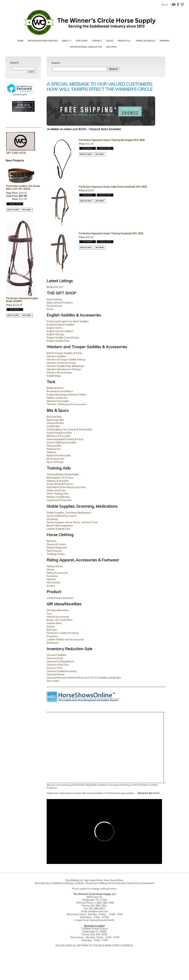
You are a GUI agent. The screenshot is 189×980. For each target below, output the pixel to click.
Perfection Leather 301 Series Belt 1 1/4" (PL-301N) (23, 187)
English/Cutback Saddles (61, 325)
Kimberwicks (54, 449)
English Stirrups (55, 334)
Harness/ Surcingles (58, 401)
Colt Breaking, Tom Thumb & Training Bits (70, 429)
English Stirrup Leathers (60, 331)
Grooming (52, 519)
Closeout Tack (55, 668)
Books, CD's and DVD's (60, 620)
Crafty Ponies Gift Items (60, 598)
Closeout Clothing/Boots (60, 661)
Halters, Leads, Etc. (57, 398)
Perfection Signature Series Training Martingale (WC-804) (112, 140)
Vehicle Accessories (58, 617)
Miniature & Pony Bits (59, 436)
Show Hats (53, 681)
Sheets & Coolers (56, 544)
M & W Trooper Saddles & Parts (64, 353)
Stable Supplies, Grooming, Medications (69, 513)
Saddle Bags (54, 376)
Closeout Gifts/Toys (58, 665)
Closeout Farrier (56, 674)
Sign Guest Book (93, 880)
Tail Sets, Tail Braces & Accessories (66, 404)
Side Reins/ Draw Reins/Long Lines (66, 487)
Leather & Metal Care (59, 529)
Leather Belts (54, 623)
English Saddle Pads (58, 341)
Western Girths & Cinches (61, 363)
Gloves (51, 569)
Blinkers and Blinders (58, 497)
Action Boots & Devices (60, 484)
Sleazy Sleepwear (57, 547)
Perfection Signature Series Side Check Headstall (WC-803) (113, 187)
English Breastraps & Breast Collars (67, 394)
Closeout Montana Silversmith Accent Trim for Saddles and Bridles (84, 678)
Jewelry (51, 586)
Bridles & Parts (55, 388)
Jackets (51, 626)
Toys (49, 613)
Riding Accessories (57, 573)
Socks (50, 309)
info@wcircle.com (98, 911)
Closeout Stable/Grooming (62, 671)
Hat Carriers (54, 582)
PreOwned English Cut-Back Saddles (68, 321)
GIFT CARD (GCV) (16, 153)
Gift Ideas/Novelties (58, 610)
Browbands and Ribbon (60, 391)
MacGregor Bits (55, 420)
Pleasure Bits (54, 446)
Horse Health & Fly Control (61, 516)
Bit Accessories (55, 459)
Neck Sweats (54, 551)
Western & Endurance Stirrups (64, 369)
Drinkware (53, 643)
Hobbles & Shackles (58, 481)
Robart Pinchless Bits (59, 455)
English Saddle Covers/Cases (63, 338)
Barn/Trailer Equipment (60, 526)
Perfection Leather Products (63, 633)
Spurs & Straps (55, 462)
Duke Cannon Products (60, 303)
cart (166, 5)
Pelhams (52, 452)
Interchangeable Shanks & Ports (65, 439)
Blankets (52, 541)
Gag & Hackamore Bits (59, 433)
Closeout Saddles (57, 655)
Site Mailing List (74, 880)
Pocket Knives (55, 306)
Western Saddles (56, 356)
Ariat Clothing (54, 299)
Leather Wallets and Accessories (65, 639)
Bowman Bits (54, 417)
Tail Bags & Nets (56, 554)
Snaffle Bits (53, 426)
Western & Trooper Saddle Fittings (66, 360)
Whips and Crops (56, 490)
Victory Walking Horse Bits (62, 442)
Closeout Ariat (55, 658)
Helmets (51, 579)
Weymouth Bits (55, 423)
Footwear (52, 576)
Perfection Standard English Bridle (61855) (22, 300)
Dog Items (52, 636)
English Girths (55, 328)
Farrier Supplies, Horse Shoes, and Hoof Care (72, 522)
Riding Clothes (55, 566)
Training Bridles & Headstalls (63, 474)
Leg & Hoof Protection (59, 500)
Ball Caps (52, 630)
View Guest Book (114, 880)
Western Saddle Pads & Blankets (65, 366)
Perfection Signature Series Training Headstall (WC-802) (111, 233)
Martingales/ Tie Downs (60, 478)
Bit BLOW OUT (55, 287)
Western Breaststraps (59, 373)
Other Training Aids (58, 494)
